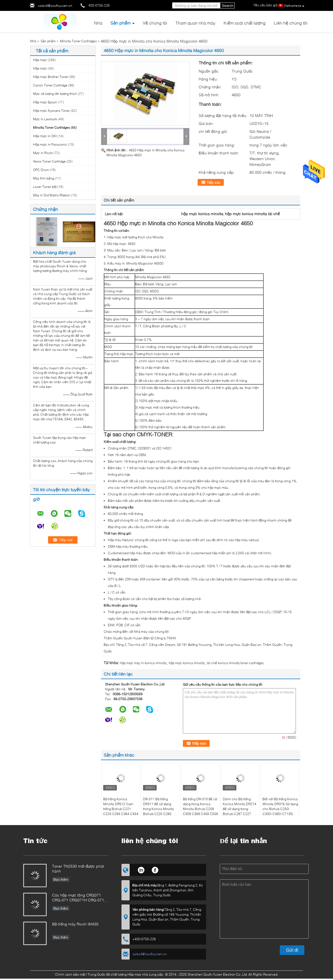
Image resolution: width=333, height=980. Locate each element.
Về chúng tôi (155, 23)
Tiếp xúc (213, 182)
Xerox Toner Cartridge (49, 161)
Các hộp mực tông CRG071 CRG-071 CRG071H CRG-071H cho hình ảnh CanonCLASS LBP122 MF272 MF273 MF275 (79, 898)
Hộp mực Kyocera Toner (51, 111)
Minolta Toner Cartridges (78, 41)
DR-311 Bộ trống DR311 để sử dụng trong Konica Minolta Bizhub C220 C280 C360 (158, 809)
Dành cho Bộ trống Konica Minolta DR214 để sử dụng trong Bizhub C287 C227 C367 (240, 809)
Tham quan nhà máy (195, 23)
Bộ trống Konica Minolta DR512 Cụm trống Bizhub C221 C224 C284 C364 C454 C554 (121, 809)
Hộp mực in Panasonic (50, 144)
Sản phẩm (121, 23)
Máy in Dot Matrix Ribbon (52, 195)
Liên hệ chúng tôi (291, 23)
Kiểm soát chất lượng (245, 23)
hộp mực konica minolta (187, 663)
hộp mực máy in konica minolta (143, 663)
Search (228, 6)
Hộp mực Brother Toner (51, 77)
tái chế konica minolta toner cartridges (235, 663)
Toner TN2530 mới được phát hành (78, 869)
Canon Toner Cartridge (50, 85)
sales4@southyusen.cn (55, 6)
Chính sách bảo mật (70, 974)
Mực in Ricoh (43, 153)
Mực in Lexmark (45, 119)
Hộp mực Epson (45, 102)
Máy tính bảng (44, 178)
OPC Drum (41, 170)
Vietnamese (294, 6)
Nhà (98, 23)
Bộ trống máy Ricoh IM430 (75, 924)
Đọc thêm (61, 879)
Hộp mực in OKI (45, 136)
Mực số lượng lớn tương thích (55, 94)
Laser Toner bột (45, 187)
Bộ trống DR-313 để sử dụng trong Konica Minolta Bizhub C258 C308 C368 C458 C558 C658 (200, 809)
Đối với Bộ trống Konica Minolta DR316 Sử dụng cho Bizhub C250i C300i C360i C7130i (280, 806)
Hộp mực (40, 60)
